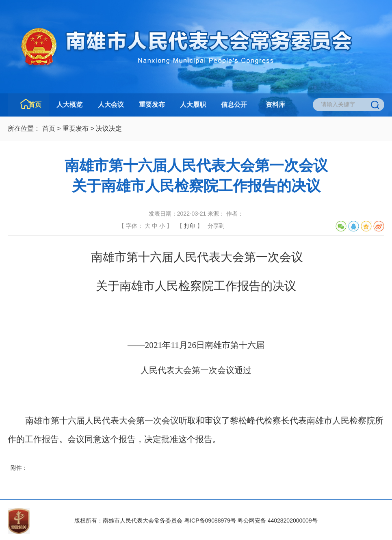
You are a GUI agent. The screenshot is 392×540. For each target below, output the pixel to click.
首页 (35, 105)
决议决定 (109, 129)
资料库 (275, 105)
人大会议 (111, 105)
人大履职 (193, 105)
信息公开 (234, 105)
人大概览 (69, 105)
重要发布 (152, 105)
